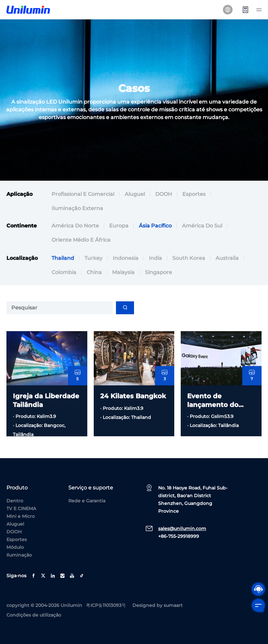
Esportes (194, 194)
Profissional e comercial (83, 194)
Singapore (158, 291)
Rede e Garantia (87, 501)
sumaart (173, 605)
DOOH (164, 194)
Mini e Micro (21, 516)
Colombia (64, 291)
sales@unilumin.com (182, 528)
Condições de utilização (34, 615)
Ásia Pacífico (155, 226)
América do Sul (202, 226)
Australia (227, 276)
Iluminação (19, 555)
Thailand (63, 276)
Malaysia (123, 291)
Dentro (15, 501)
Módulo (15, 547)
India (155, 276)
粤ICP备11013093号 (106, 605)
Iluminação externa (77, 208)
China (94, 291)
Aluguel (135, 194)
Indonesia (126, 276)
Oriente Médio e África (81, 240)
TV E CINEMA (21, 508)
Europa (119, 226)
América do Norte (75, 226)
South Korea (189, 276)
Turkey (93, 276)
